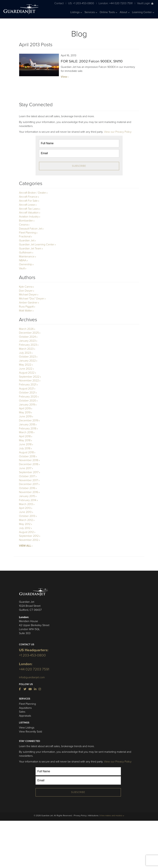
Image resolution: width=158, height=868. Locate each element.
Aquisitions (25, 708)
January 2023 (27, 341)
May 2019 (25, 412)
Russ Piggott (26, 307)
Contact (59, 3)
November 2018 (29, 460)
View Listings (27, 728)
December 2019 (29, 420)
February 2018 (28, 429)
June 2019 (25, 416)
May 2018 (25, 440)
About (125, 12)
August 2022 (27, 373)
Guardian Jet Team (30, 249)
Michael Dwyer (28, 295)
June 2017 (25, 468)
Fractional (25, 236)
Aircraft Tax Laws (29, 209)
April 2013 (25, 508)
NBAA (23, 260)
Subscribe (79, 166)
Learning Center (143, 12)
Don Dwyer (26, 291)
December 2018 (29, 464)
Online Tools (108, 12)
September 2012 (29, 536)
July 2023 (25, 353)
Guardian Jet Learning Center (37, 245)
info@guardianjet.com (32, 677)
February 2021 (28, 385)
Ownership (26, 264)
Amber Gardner (28, 303)
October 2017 (27, 476)
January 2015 (27, 496)
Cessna (23, 225)
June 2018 (25, 444)
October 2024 (27, 337)
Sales (22, 712)
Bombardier (26, 221)
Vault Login (145, 3)
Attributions (93, 816)
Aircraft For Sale (28, 201)
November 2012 (29, 540)
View (64, 77)
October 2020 (28, 401)
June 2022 (26, 369)
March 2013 (26, 504)
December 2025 (29, 333)
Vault (22, 268)
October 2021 (27, 393)
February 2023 (28, 345)
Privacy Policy (80, 816)
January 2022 (27, 361)
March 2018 (26, 432)
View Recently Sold (30, 732)
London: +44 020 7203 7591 (116, 3)
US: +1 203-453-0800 (81, 3)
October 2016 (27, 488)
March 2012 (26, 520)
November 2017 (28, 480)
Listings (76, 12)
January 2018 (27, 424)
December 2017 (28, 484)
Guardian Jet (27, 241)
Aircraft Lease (27, 205)
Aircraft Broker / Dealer (32, 193)
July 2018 (25, 448)
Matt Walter (26, 311)
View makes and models (112, 816)
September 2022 (29, 377)
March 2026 (26, 329)
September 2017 (29, 472)
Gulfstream (25, 253)
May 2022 (25, 365)
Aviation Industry (29, 217)
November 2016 (29, 492)
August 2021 (26, 389)
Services (91, 12)
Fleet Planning (27, 233)
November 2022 (29, 381)
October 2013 (27, 516)
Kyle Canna (26, 287)
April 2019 (25, 408)
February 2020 (28, 397)
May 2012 (25, 524)
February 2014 (28, 500)
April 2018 (25, 436)
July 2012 (25, 528)
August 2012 (26, 532)
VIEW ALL (25, 546)
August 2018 (26, 452)
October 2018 (27, 456)
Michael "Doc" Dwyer (32, 299)
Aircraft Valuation (29, 213)
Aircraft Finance (28, 197)
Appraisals (25, 716)
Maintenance (27, 257)
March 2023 (26, 349)
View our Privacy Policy (118, 132)
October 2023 (27, 357)
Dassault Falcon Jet (30, 229)
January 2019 (27, 405)
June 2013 (25, 512)
